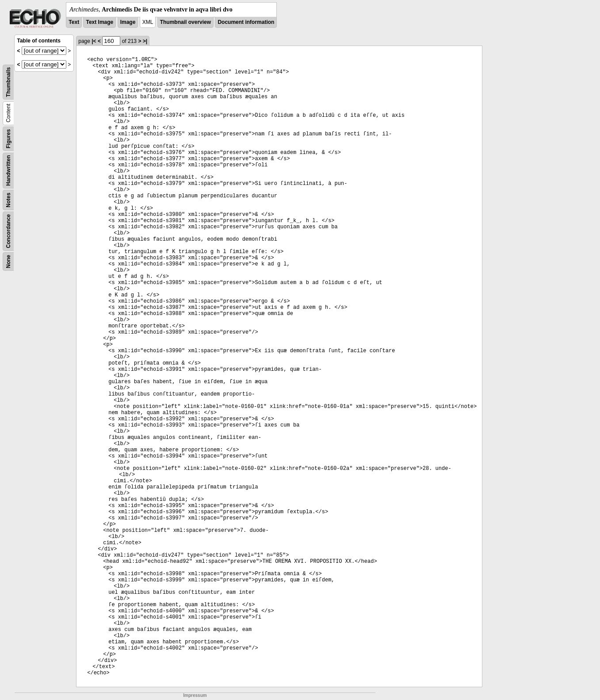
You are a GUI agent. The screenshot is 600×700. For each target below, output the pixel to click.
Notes (8, 200)
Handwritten (8, 171)
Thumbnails (8, 82)
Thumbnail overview (185, 22)
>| (145, 41)
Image (128, 22)
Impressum (195, 695)
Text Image (99, 22)
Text (74, 22)
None (8, 262)
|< (94, 41)
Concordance (8, 231)
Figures (8, 139)
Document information (246, 22)
